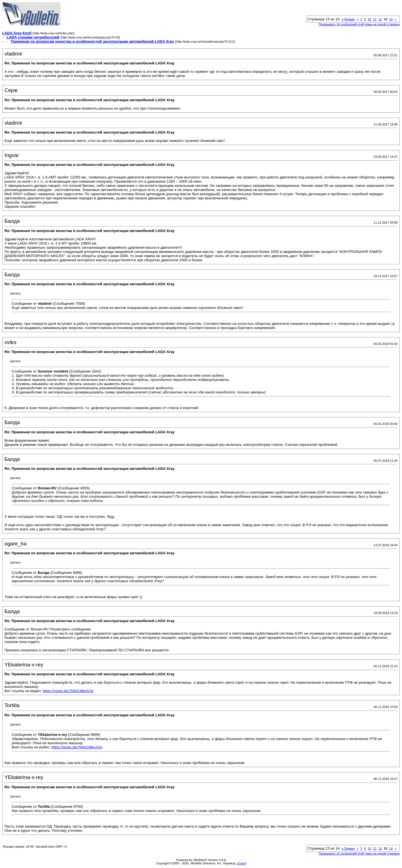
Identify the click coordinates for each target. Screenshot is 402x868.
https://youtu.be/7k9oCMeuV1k (68, 691)
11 (375, 19)
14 (391, 19)
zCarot (241, 863)
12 (380, 19)
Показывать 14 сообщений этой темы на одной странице (359, 24)
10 (369, 19)
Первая (348, 19)
